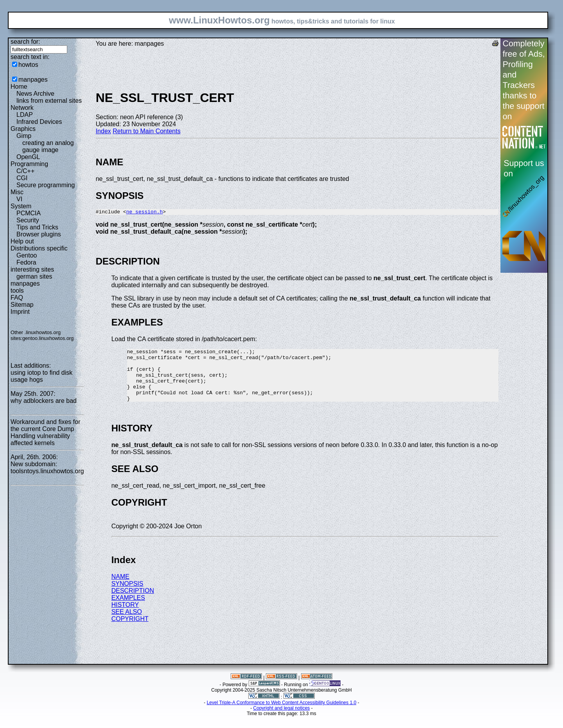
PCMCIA (29, 213)
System (21, 206)
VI (19, 199)
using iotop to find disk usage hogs (41, 376)
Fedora (26, 262)
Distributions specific (39, 248)
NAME (120, 588)
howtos (28, 65)
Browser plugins (39, 234)
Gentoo (27, 255)
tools (17, 291)
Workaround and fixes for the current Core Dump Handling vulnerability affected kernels (45, 432)
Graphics (23, 129)
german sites (34, 276)
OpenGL (28, 157)
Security (28, 220)
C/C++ (25, 171)
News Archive (35, 94)
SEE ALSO (127, 623)
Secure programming (46, 185)
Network (22, 108)
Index (103, 131)
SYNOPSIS (127, 595)
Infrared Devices (39, 122)
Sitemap (22, 305)
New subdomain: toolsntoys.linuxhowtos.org (47, 468)
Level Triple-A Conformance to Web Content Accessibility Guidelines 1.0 (282, 714)
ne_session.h (145, 213)
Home (19, 87)
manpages (33, 80)
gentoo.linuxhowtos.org (48, 338)
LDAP (25, 115)
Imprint (20, 312)
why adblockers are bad (44, 401)
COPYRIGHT (130, 631)
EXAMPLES (128, 609)
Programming (29, 164)
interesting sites (32, 269)
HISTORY (125, 616)
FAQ (17, 298)
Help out (22, 241)
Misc (17, 192)
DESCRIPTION (133, 602)
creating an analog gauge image (48, 146)
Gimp (24, 136)
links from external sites (49, 101)
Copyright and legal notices (282, 720)
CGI (22, 178)
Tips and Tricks (37, 227)
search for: (25, 42)
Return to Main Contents (146, 131)
